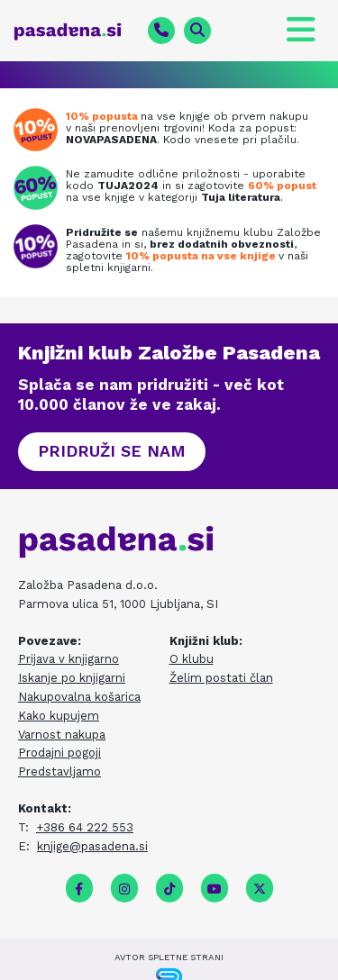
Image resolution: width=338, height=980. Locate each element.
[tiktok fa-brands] (169, 889)
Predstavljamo (59, 771)
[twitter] (260, 889)
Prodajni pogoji (59, 753)
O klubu (192, 659)
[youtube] (215, 889)
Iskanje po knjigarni (72, 678)
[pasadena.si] (74, 32)
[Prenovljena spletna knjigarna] (40, 130)
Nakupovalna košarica (79, 697)
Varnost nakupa (62, 735)
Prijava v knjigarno (69, 659)
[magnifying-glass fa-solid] (197, 31)
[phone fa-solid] (161, 31)
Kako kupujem (59, 716)
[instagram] (124, 889)
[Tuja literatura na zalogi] (40, 188)
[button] (112, 452)
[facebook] (79, 889)
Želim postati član (221, 678)
